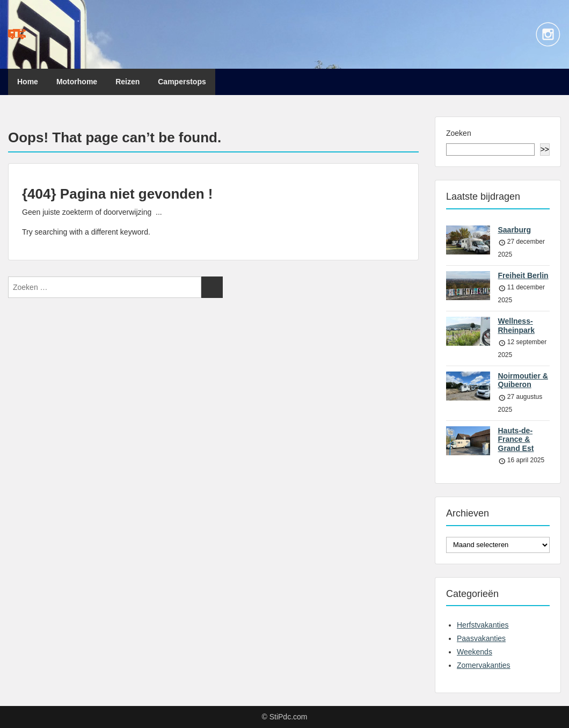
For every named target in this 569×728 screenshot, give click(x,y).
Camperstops (182, 82)
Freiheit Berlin (523, 275)
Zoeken (459, 133)
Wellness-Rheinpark (516, 326)
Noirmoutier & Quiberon (523, 380)
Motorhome (77, 82)
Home (28, 82)
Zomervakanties (484, 665)
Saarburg (515, 230)
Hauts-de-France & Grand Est (516, 440)
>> (545, 149)
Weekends (475, 652)
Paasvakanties (481, 638)
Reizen (127, 82)
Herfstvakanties (483, 625)
